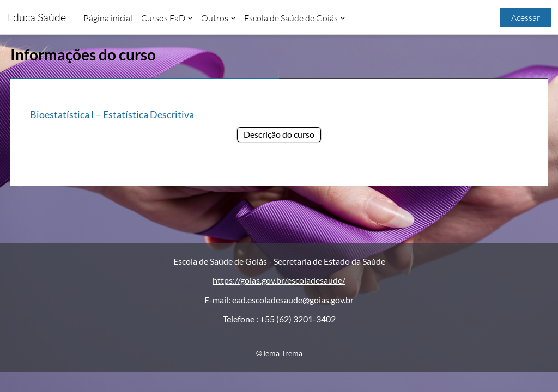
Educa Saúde (36, 17)
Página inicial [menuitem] (108, 18)
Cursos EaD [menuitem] (163, 18)
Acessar (526, 17)
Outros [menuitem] (215, 18)
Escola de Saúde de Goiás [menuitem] (291, 18)
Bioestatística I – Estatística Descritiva (132, 115)
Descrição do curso (279, 134)
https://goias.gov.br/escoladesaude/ (279, 300)
